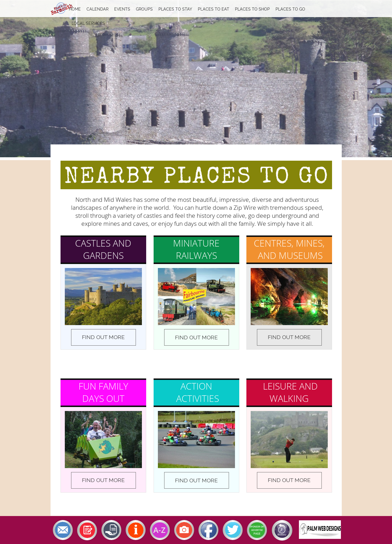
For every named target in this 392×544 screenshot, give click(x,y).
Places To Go (290, 9)
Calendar (98, 9)
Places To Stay (175, 9)
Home (75, 9)
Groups (144, 9)
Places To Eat (214, 9)
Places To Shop (252, 9)
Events (122, 9)
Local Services (88, 23)
